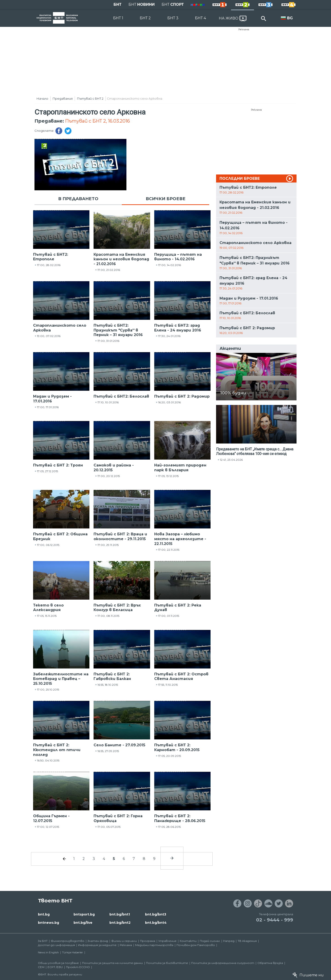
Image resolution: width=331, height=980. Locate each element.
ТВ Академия (247, 941)
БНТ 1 (118, 18)
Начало (42, 98)
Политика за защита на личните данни (112, 963)
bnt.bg (44, 914)
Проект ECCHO (78, 967)
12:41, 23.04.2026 (231, 460)
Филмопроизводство (68, 941)
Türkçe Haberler (73, 952)
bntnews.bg (49, 923)
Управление (167, 941)
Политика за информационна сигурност (223, 963)
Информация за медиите (97, 945)
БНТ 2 (145, 18)
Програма (148, 941)
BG (290, 18)
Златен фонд (98, 941)
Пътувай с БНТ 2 (90, 98)
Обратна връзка (270, 963)
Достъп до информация (56, 945)
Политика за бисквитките (167, 963)
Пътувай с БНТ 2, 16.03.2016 (97, 121)
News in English (48, 952)
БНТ (118, 4)
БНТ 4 (200, 18)
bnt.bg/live (83, 923)
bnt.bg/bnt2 (120, 923)
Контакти (188, 941)
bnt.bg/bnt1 (120, 914)
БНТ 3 (173, 18)
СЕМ (41, 967)
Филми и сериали (124, 941)
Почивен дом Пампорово (196, 945)
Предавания (63, 98)
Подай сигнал (210, 941)
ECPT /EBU (55, 967)
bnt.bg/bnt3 (156, 914)
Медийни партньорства (154, 945)
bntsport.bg (84, 914)
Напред (229, 941)
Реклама (244, 29)
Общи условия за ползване (58, 963)
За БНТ (43, 941)
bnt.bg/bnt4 (156, 923)
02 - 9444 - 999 (275, 920)
